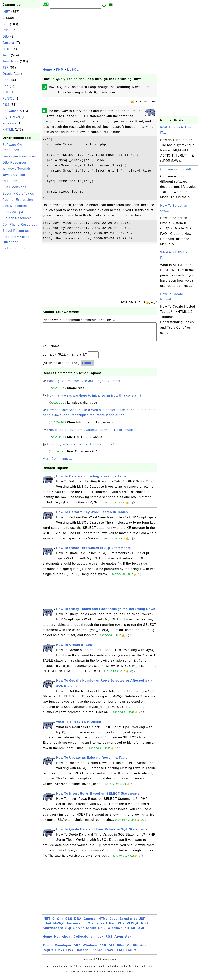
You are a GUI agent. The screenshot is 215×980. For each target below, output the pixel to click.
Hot (57, 940)
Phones (97, 954)
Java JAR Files (14, 175)
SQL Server (11, 117)
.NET (6, 12)
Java (6, 55)
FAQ (120, 954)
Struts (91, 932)
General (9, 43)
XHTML (8, 130)
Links (60, 954)
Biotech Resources (17, 218)
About (67, 940)
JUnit (47, 927)
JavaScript (11, 61)
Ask (128, 940)
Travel (110, 954)
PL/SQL (8, 99)
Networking (76, 927)
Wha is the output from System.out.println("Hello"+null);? (91, 434)
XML (142, 932)
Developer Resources (19, 156)
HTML (7, 49)
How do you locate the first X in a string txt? (81, 448)
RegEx (48, 954)
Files (121, 949)
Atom (119, 940)
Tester (48, 949)
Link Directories (15, 206)
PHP (6, 92)
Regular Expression (18, 200)
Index (99, 940)
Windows (9, 123)
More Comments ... (57, 463)
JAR (103, 949)
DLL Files (10, 181)
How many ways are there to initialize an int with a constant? (94, 399)
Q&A (70, 954)
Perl (6, 80)
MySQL (73, 70)
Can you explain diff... (177, 169)
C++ (6, 24)
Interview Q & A (15, 212)
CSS (6, 30)
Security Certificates (18, 193)
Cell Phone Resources (20, 224)
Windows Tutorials (17, 169)
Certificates (137, 949)
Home (47, 70)
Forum (131, 954)
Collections (83, 940)
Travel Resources (16, 231)
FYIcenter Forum (16, 248)
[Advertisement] (21, 310)
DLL (112, 949)
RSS (6, 105)
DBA (6, 36)
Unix (102, 932)
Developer (63, 949)
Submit (87, 367)
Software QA (12, 111)
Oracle (8, 74)
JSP (6, 68)
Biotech (82, 954)
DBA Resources (15, 162)
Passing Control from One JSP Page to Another (84, 385)
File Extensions (14, 187)
